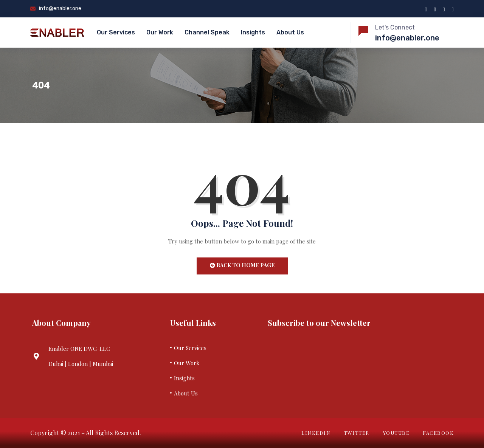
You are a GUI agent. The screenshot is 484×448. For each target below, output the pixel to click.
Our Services (116, 32)
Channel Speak (207, 32)
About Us (290, 32)
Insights (253, 32)
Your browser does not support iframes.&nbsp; (356, 366)
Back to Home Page (242, 265)
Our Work (160, 32)
